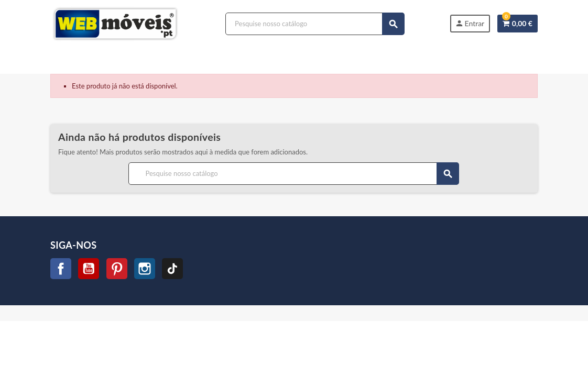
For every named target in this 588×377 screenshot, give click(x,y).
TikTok (172, 269)
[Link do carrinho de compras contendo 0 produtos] (518, 24)
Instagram (145, 269)
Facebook (61, 269)
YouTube (89, 269)
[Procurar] (315, 24)
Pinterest (117, 269)
